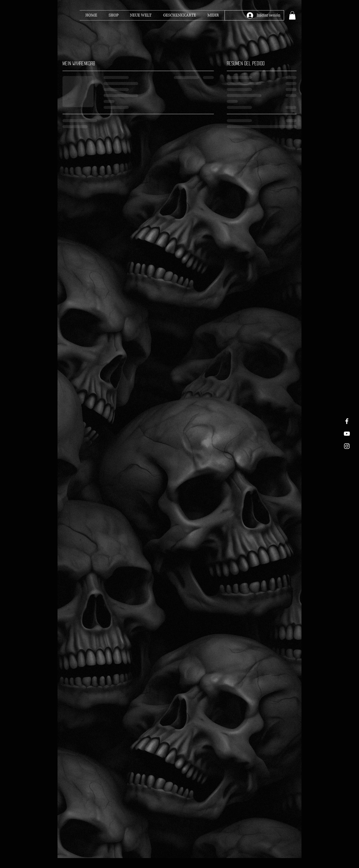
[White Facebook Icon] (347, 421)
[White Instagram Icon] (347, 446)
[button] (292, 15)
